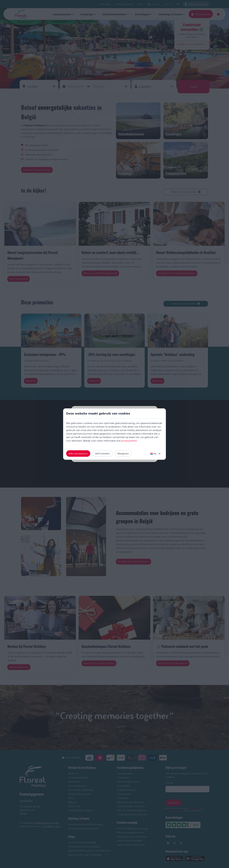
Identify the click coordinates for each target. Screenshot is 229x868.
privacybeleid (129, 441)
